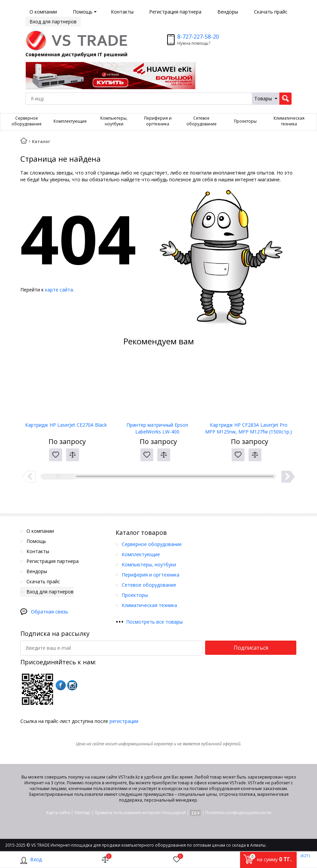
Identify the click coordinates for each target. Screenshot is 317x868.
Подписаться (251, 648)
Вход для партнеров (53, 22)
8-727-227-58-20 (198, 37)
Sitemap (82, 813)
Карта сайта (58, 813)
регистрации (124, 721)
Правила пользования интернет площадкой (140, 813)
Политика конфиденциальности (238, 813)
